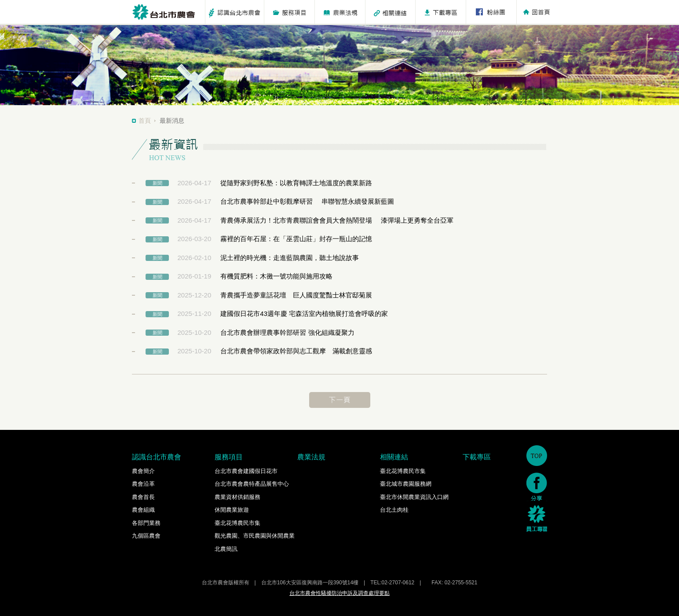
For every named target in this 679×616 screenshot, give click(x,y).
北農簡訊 (226, 549)
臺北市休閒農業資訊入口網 (414, 497)
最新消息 (172, 121)
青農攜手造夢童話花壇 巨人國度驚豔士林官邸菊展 (296, 295)
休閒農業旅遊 (232, 510)
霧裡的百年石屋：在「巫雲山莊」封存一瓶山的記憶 (296, 239)
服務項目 (229, 457)
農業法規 (311, 457)
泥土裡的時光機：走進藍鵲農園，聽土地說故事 (290, 258)
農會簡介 (143, 471)
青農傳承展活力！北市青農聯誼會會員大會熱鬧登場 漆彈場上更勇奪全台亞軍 (337, 220)
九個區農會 (146, 536)
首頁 (145, 121)
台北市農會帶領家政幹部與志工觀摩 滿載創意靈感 (296, 351)
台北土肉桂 (394, 510)
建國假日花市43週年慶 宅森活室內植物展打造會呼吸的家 (304, 313)
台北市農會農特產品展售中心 (252, 484)
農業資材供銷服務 (237, 497)
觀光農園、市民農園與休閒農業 (255, 536)
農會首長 (143, 497)
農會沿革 (143, 484)
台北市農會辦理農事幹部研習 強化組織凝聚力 (287, 332)
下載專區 (477, 457)
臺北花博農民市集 (237, 523)
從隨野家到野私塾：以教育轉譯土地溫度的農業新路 (296, 183)
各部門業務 (146, 523)
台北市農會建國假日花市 (246, 471)
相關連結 (394, 457)
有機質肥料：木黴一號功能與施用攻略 (276, 276)
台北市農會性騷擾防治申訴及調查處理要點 (339, 593)
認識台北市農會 (157, 457)
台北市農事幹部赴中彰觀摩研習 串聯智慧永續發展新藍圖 (307, 201)
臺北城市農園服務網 (406, 484)
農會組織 (143, 510)
